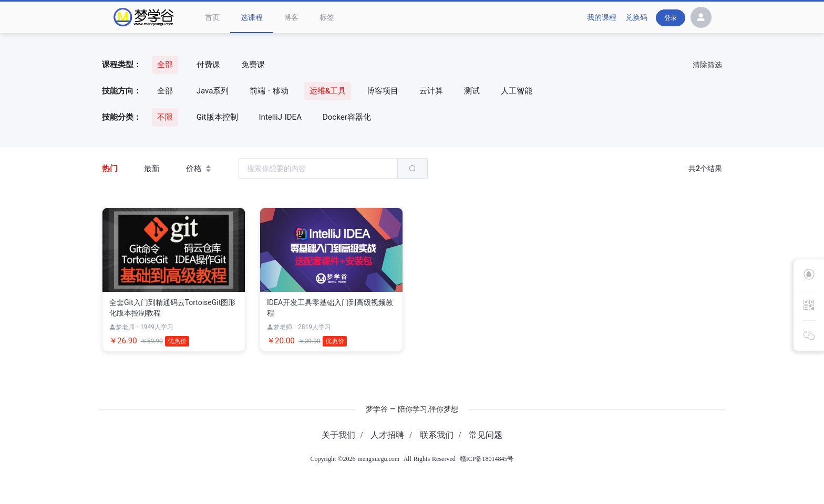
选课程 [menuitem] (252, 17)
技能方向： (122, 91)
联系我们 (437, 435)
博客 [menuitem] (291, 17)
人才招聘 (387, 435)
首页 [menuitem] (212, 17)
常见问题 (486, 435)
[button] (701, 19)
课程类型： (122, 65)
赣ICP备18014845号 (487, 459)
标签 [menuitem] (327, 17)
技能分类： (122, 117)
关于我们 (338, 435)
